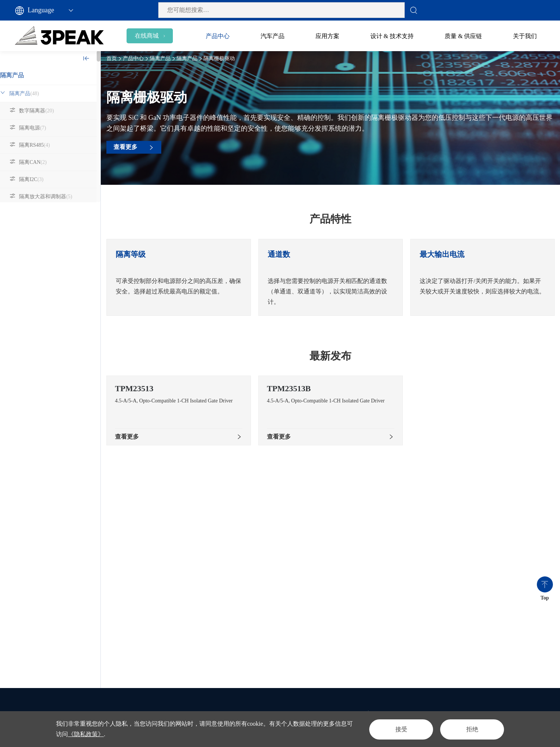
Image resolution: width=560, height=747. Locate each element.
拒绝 (471, 729)
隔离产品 (20, 75)
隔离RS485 (43, 145)
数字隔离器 (45, 111)
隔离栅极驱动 (46, 214)
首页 (116, 58)
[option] (183, 277)
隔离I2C (39, 179)
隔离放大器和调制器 (54, 197)
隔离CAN (41, 162)
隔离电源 (41, 128)
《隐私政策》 (86, 734)
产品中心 (137, 58)
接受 (398, 729)
